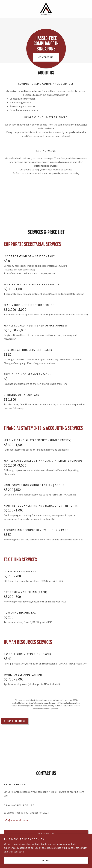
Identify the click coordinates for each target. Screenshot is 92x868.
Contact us (46, 57)
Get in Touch (46, 834)
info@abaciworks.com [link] (16, 820)
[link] (46, 9)
